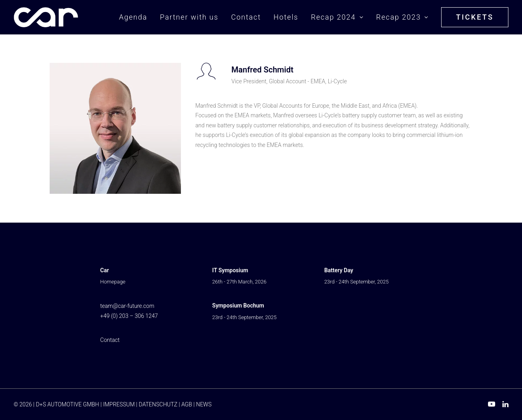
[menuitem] (136, 17)
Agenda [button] (133, 17)
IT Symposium (230, 270)
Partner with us (189, 17)
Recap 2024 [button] (337, 17)
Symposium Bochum (238, 305)
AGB (187, 404)
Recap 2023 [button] (402, 17)
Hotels (286, 17)
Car (104, 270)
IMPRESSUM (119, 404)
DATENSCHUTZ (158, 404)
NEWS (204, 404)
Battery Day (339, 270)
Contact (246, 17)
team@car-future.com (127, 306)
